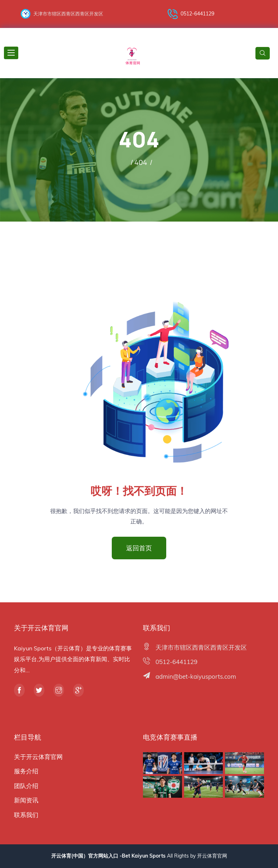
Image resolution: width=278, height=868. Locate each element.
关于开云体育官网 (38, 757)
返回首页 (139, 548)
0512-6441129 (191, 14)
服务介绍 (26, 771)
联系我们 (26, 815)
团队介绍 (26, 786)
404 (141, 162)
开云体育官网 (212, 856)
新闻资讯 (26, 800)
